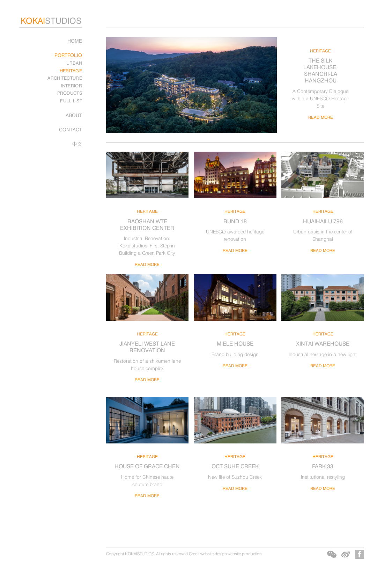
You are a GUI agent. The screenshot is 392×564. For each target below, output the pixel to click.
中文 (77, 144)
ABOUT (74, 115)
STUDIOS (51, 21)
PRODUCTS (70, 93)
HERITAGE (71, 71)
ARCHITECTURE (65, 78)
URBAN (74, 63)
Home (75, 41)
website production (245, 554)
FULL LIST (71, 101)
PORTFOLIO (68, 55)
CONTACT (71, 129)
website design (213, 554)
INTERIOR (72, 86)
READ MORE (321, 117)
